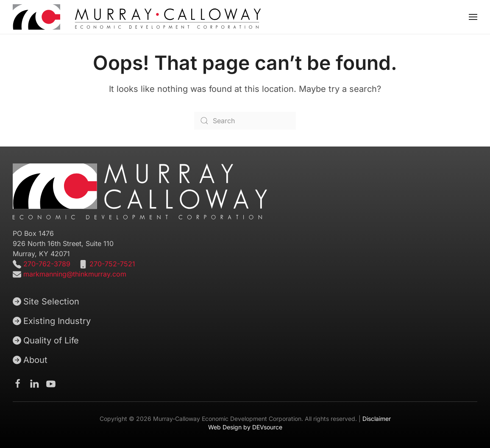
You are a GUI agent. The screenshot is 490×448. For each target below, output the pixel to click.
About (30, 360)
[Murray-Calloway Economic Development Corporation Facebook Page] (18, 383)
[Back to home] (137, 17)
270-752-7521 (112, 264)
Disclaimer (377, 419)
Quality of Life (46, 340)
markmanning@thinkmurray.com (75, 274)
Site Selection (46, 301)
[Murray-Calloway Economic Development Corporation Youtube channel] (51, 383)
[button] (473, 17)
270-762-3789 (46, 264)
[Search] (245, 121)
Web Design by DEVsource (245, 427)
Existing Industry (52, 321)
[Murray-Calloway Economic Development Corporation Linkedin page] (34, 383)
